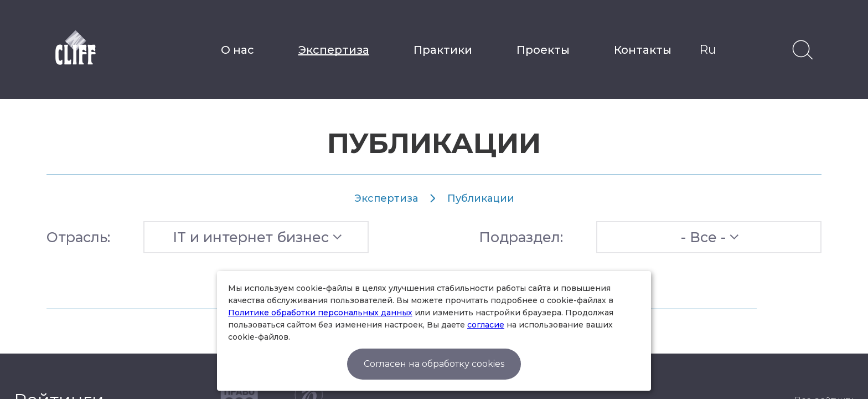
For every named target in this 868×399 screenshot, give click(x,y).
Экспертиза (334, 50)
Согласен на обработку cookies (434, 364)
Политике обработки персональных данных (320, 313)
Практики (443, 50)
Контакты (643, 50)
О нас (237, 50)
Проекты (543, 50)
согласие (486, 325)
